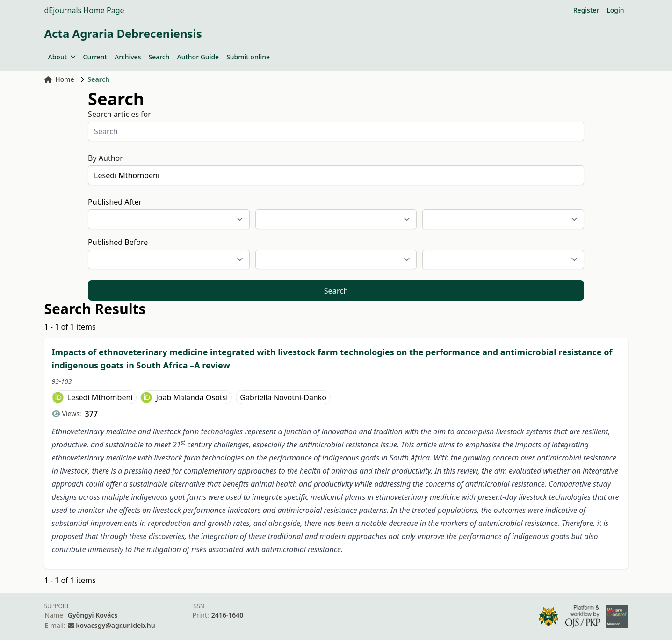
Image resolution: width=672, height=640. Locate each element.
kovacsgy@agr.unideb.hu (115, 625)
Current (95, 57)
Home (59, 79)
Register (586, 10)
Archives (128, 57)
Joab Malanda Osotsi (192, 397)
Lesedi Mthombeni (100, 397)
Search (159, 57)
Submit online (248, 57)
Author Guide (198, 57)
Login (615, 10)
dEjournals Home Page (84, 10)
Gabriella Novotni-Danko (283, 397)
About (62, 57)
